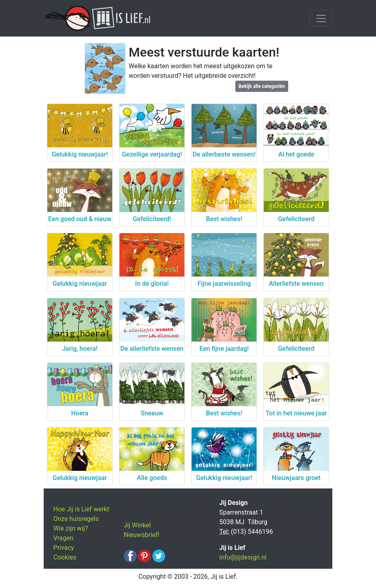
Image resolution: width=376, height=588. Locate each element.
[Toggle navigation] (321, 18)
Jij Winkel (137, 525)
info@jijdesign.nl (243, 557)
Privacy (64, 548)
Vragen (63, 538)
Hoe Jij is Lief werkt (81, 509)
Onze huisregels (76, 519)
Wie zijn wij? (71, 528)
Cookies (65, 557)
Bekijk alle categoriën (262, 86)
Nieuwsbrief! (142, 535)
